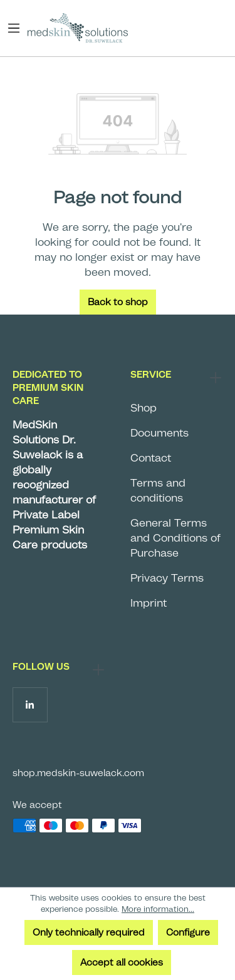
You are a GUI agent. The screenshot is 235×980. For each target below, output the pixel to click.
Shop (144, 408)
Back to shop (118, 302)
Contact (151, 458)
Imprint (149, 603)
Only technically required (89, 932)
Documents (159, 433)
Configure (188, 932)
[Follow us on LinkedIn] (30, 705)
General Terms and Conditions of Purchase (175, 538)
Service (151, 375)
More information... (158, 909)
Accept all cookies (122, 962)
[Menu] (17, 28)
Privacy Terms (167, 578)
